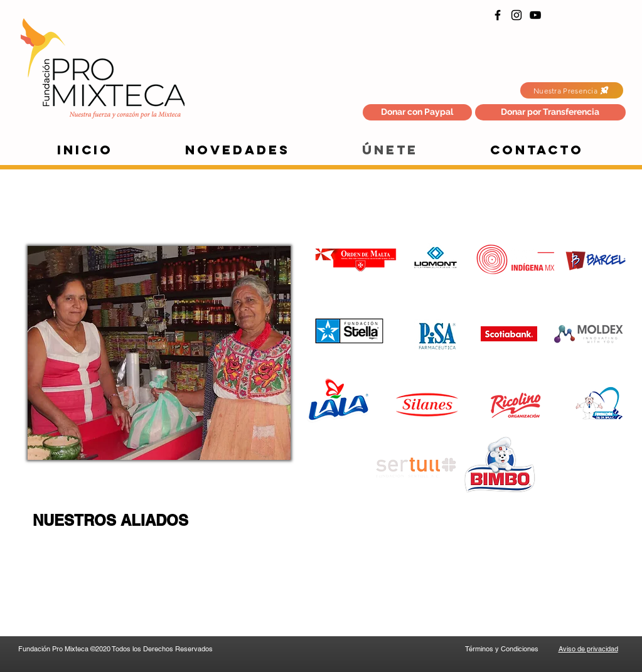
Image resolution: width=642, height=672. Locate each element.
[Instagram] (516, 15)
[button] (550, 112)
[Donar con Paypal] (417, 112)
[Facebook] (498, 15)
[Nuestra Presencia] (572, 90)
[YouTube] (535, 15)
